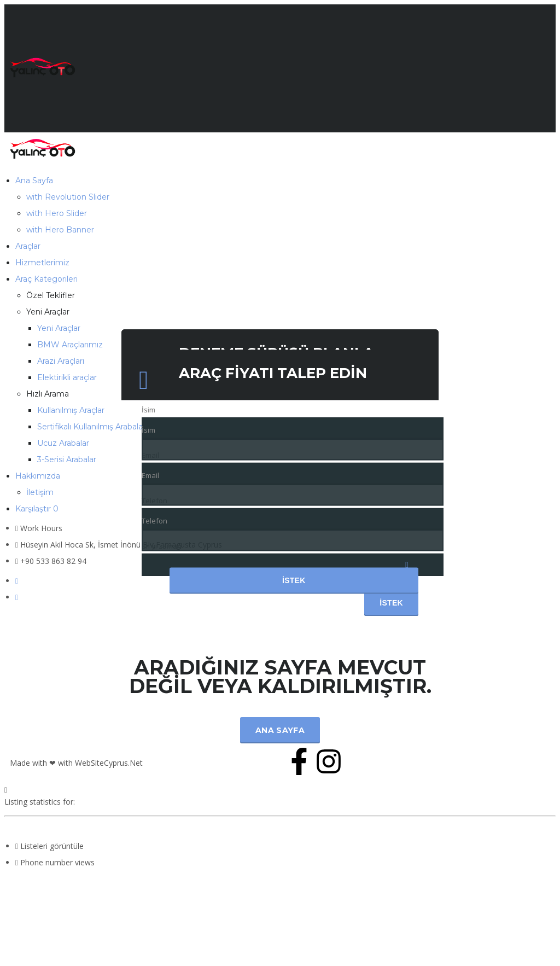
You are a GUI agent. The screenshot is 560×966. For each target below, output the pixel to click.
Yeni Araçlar (59, 328)
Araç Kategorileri (46, 279)
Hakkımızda (38, 476)
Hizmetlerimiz (42, 263)
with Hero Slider (57, 213)
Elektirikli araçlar (67, 377)
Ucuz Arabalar (63, 443)
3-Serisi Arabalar (67, 459)
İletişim (40, 492)
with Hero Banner (60, 230)
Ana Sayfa (34, 181)
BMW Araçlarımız (70, 345)
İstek (294, 581)
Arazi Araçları (61, 361)
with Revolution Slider (68, 197)
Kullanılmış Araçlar (71, 410)
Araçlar (28, 246)
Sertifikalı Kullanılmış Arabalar (91, 427)
